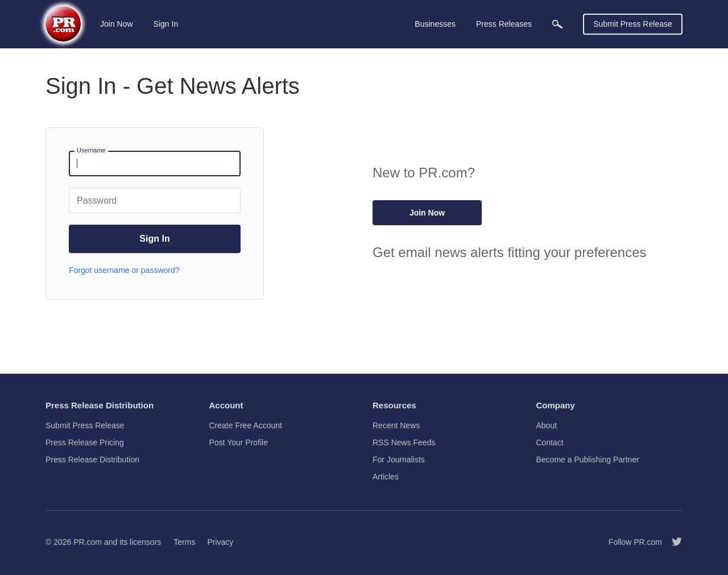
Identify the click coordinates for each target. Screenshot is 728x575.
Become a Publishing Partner (588, 460)
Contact (550, 442)
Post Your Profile (239, 442)
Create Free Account (246, 425)
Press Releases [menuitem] (504, 24)
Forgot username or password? (124, 270)
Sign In (166, 24)
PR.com (88, 542)
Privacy (220, 542)
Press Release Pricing (85, 442)
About (547, 425)
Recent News (396, 425)
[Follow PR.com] (672, 542)
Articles (386, 477)
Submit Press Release (633, 24)
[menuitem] (557, 24)
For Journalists (399, 460)
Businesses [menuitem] (435, 24)
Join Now (117, 24)
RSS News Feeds (404, 442)
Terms (184, 542)
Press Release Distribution (92, 460)
